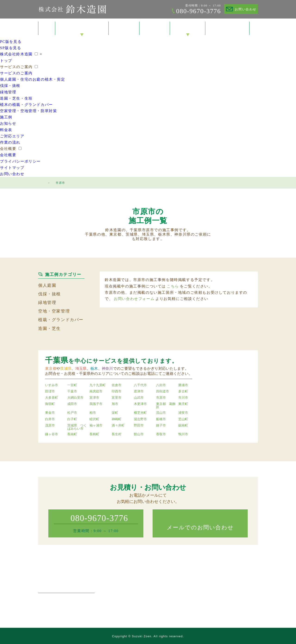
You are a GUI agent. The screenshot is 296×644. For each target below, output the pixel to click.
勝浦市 (183, 385)
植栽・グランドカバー (61, 320)
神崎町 (117, 419)
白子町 (72, 419)
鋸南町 (183, 426)
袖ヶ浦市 (96, 426)
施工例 (124, 28)
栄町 (115, 413)
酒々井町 (118, 426)
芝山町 (183, 419)
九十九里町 (98, 385)
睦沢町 (94, 419)
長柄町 (94, 434)
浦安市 (183, 413)
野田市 (139, 426)
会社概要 (188, 28)
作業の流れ (10, 142)
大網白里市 (75, 398)
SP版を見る (11, 48)
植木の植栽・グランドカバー (26, 105)
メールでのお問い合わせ (200, 527)
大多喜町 (52, 398)
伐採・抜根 (10, 86)
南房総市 (96, 391)
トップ (47, 28)
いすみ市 (52, 385)
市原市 (161, 398)
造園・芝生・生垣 (16, 98)
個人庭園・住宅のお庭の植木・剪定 (33, 79)
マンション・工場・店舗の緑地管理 (145, 594)
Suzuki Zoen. (142, 636)
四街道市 (163, 391)
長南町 (72, 434)
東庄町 (183, 404)
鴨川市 (183, 434)
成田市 (72, 404)
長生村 (117, 434)
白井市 (50, 419)
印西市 (117, 391)
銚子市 (161, 426)
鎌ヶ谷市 (52, 434)
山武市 (139, 398)
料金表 (155, 28)
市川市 (183, 398)
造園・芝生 (49, 328)
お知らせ (8, 123)
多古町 (183, 391)
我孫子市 (96, 404)
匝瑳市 (50, 391)
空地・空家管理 (54, 311)
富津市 (94, 398)
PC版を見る (11, 42)
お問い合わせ (246, 9)
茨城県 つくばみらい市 (77, 427)
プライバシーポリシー (20, 161)
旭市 (115, 404)
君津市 (139, 391)
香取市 (161, 434)
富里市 (117, 398)
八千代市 (140, 385)
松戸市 (72, 413)
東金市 (50, 413)
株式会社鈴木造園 (72, 9)
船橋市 (161, 419)
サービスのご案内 (82, 28)
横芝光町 (140, 413)
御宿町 (50, 404)
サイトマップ (12, 168)
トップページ (40, 182)
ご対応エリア (12, 136)
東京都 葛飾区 (166, 406)
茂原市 (50, 426)
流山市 (161, 413)
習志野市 (140, 419)
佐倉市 (117, 385)
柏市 (93, 413)
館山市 (139, 434)
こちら (173, 286)
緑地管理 (8, 92)
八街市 (161, 385)
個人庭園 (47, 285)
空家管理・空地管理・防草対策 (28, 111)
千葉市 (72, 391)
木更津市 (140, 404)
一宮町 (72, 385)
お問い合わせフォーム (134, 299)
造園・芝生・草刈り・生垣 (139, 600)
